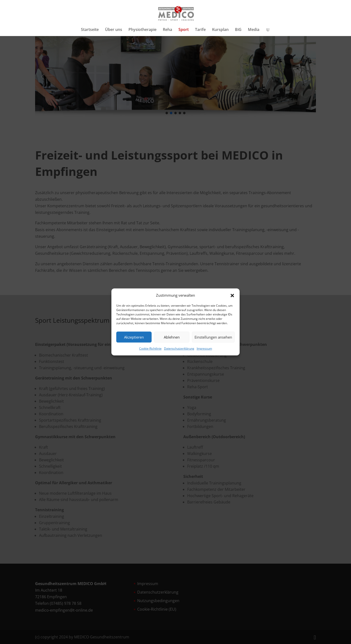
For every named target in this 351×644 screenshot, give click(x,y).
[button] (232, 295)
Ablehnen (172, 337)
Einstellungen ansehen (213, 337)
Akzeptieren (134, 337)
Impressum (204, 349)
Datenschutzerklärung (179, 349)
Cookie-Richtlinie (150, 349)
